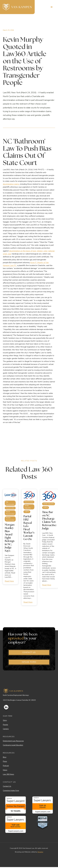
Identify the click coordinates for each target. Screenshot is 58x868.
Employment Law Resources (13, 741)
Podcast (6, 766)
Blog (5, 757)
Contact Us (7, 786)
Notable (40, 852)
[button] (52, 7)
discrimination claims (11, 184)
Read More (9, 581)
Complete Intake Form (11, 791)
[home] (17, 7)
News (5, 770)
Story (5, 720)
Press (5, 761)
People (5, 725)
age (10, 254)
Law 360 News (8, 774)
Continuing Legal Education (13, 745)
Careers (6, 729)
